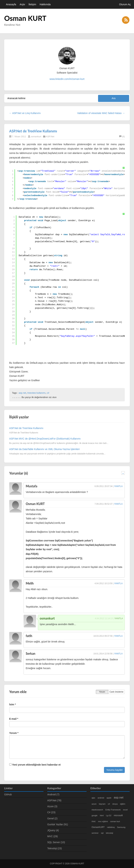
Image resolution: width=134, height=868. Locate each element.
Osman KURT (25, 18)
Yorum (102, 692)
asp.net (22, 393)
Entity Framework (113, 810)
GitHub (8, 794)
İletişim (32, 4)
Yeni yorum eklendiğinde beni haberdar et (35, 765)
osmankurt (36, 136)
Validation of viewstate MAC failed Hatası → (101, 113)
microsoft (118, 815)
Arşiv (22, 4)
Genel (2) (52, 818)
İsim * (12, 704)
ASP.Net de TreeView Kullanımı (33, 131)
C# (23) (51, 812)
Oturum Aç (125, 4)
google (95, 815)
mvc (94, 821)
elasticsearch (97, 810)
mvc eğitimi (103, 821)
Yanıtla (118, 486)
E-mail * (14, 719)
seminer (95, 833)
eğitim (123, 804)
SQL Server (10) (56, 842)
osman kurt (115, 821)
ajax (93, 798)
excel (125, 810)
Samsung (121, 827)
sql (102, 833)
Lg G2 (109, 815)
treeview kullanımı (36, 393)
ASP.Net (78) (54, 800)
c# (48, 393)
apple (109, 798)
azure (94, 804)
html (102, 815)
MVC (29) (53, 836)
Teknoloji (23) (55, 848)
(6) (122, 136)
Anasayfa (11, 4)
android (101, 798)
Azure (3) (52, 806)
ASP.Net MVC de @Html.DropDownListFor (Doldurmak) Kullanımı (45, 439)
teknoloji (109, 833)
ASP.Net (50, 136)
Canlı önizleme (116, 692)
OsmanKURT (98, 827)
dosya (115, 804)
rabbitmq (111, 827)
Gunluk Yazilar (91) (58, 824)
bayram (102, 804)
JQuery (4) (53, 830)
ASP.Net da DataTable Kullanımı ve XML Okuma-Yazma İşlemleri (44, 449)
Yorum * (14, 733)
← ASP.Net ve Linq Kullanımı (25, 113)
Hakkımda (45, 4)
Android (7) (53, 794)
